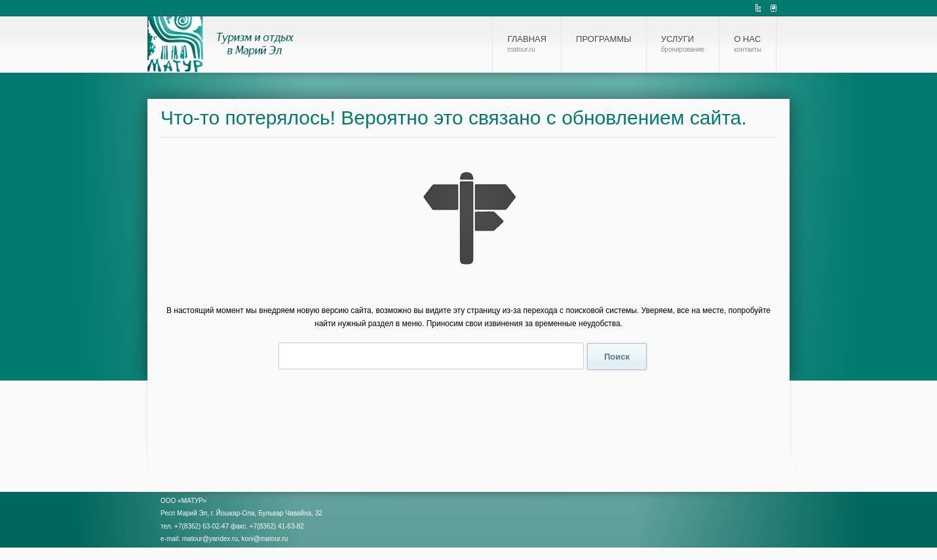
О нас (748, 44)
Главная (527, 44)
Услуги (683, 44)
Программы (604, 39)
